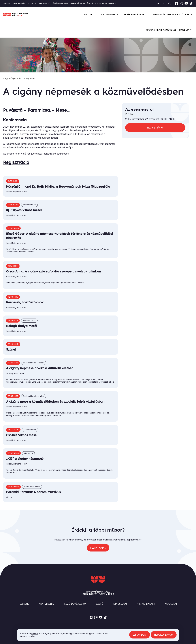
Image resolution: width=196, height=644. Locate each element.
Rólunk (88, 14)
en (163, 3)
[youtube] (186, 3)
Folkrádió (45, 3)
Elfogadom (140, 635)
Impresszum (120, 604)
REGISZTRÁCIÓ (155, 128)
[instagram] (181, 3)
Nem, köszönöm (164, 635)
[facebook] (176, 3)
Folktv (32, 3)
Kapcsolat (171, 604)
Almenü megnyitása (95, 14)
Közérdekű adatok (75, 604)
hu (159, 3)
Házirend (24, 604)
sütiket (35, 634)
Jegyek (7, 3)
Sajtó (100, 604)
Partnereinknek (146, 604)
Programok (108, 14)
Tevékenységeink (134, 14)
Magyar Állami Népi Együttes (171, 14)
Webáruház (19, 3)
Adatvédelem (47, 604)
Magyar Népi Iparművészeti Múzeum (167, 30)
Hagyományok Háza (13, 78)
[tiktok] (191, 3)
